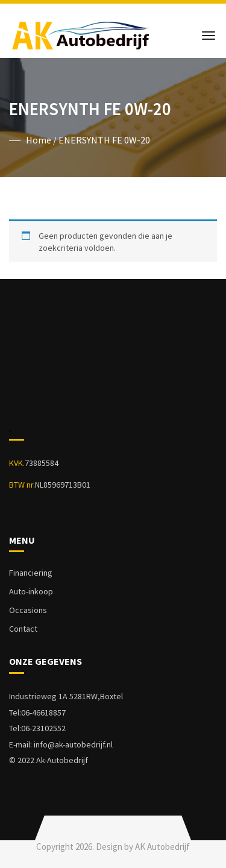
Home (39, 140)
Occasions (28, 610)
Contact (23, 629)
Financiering (31, 573)
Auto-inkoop (31, 591)
